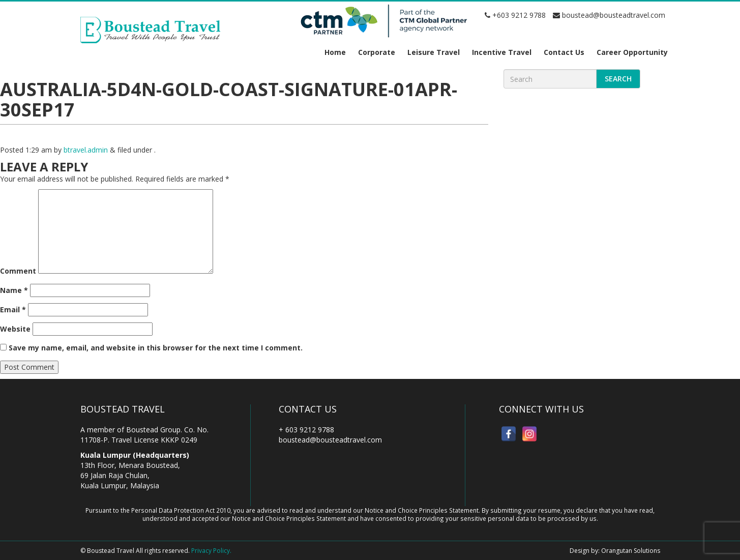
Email (13, 310)
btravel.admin (86, 150)
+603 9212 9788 (515, 15)
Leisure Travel (434, 52)
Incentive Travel (502, 52)
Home (335, 52)
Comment (18, 271)
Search (618, 79)
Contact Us (564, 52)
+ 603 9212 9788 (306, 430)
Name (14, 290)
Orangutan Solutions (631, 551)
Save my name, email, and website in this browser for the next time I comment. (156, 348)
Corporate (377, 52)
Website (15, 329)
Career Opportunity (632, 52)
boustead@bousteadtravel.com (609, 15)
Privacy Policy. (211, 551)
